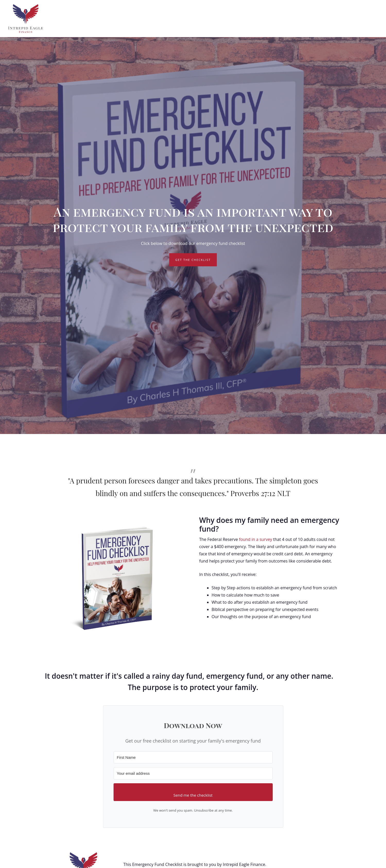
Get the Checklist (193, 260)
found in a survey (256, 539)
